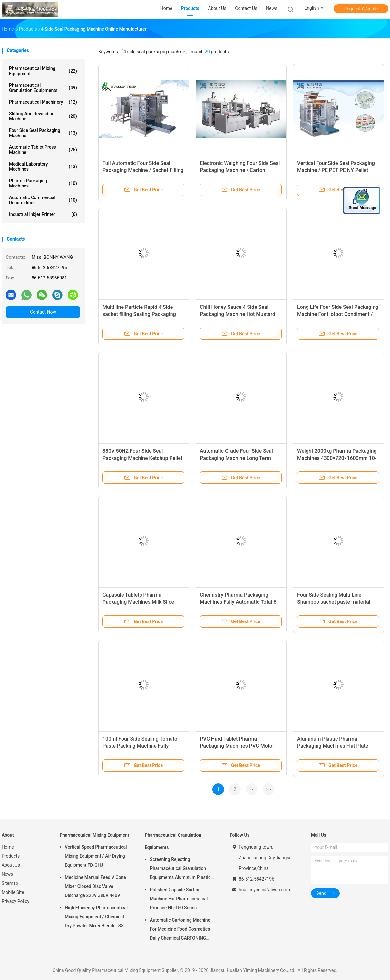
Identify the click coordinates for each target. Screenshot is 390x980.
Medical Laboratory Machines (43, 167)
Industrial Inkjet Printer (43, 214)
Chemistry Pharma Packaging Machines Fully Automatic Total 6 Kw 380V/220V (238, 602)
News (7, 874)
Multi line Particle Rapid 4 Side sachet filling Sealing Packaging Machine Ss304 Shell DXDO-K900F (142, 314)
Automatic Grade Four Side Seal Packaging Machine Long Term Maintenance (236, 458)
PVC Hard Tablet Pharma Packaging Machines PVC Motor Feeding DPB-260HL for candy (237, 746)
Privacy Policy (15, 901)
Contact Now (43, 312)
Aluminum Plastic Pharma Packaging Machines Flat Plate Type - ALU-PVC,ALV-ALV (333, 746)
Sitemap (10, 883)
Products (11, 856)
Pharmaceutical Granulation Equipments (43, 88)
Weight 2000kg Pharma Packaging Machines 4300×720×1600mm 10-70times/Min (337, 458)
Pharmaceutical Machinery (43, 102)
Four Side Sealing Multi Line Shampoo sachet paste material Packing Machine (334, 602)
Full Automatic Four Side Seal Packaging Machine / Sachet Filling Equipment (143, 170)
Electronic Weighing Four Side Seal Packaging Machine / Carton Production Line (240, 170)
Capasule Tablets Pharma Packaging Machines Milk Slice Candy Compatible (138, 602)
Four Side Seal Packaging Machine (43, 133)
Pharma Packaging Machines (43, 183)
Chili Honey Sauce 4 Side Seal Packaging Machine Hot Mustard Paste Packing (238, 314)
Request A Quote (361, 9)
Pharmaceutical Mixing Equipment (43, 71)
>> (269, 789)
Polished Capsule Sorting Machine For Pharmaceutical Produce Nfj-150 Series (179, 899)
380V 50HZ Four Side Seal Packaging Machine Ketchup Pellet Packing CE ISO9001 (142, 458)
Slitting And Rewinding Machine (43, 116)
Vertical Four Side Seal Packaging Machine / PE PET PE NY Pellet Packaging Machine (336, 170)
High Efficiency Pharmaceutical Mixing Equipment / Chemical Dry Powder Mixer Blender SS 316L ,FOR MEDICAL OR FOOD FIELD (96, 918)
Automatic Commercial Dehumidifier (43, 200)
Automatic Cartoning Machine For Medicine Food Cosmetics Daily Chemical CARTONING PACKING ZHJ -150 (180, 930)
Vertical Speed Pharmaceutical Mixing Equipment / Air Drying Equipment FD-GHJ (96, 856)
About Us (11, 865)
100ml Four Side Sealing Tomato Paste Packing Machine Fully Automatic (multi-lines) (140, 746)
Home (8, 847)
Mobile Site (13, 892)
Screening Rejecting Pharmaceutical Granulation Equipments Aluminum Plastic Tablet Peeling (180, 869)
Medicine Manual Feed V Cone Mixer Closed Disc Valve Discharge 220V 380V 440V (95, 886)
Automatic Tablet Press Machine (43, 150)
